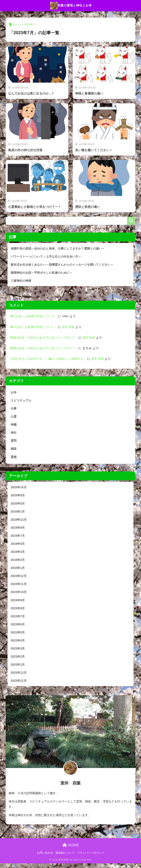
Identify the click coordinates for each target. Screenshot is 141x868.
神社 (14, 434)
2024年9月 (18, 530)
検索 (131, 221)
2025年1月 (18, 513)
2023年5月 (18, 636)
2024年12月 (19, 521)
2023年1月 (18, 669)
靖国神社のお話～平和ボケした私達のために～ (43, 273)
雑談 (14, 450)
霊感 (14, 458)
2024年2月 (18, 562)
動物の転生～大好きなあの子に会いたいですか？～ (46, 338)
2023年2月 (18, 660)
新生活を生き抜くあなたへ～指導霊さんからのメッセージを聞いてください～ (65, 265)
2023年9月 (18, 603)
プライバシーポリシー (91, 857)
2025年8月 (18, 497)
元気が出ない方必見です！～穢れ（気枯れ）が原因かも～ (51, 359)
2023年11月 (19, 587)
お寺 (14, 393)
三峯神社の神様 (22, 281)
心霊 (14, 417)
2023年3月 (18, 652)
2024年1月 (18, 570)
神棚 (14, 425)
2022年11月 (19, 685)
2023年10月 (19, 595)
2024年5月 (18, 546)
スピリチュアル (22, 401)
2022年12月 (19, 677)
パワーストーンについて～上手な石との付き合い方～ (48, 257)
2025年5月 (18, 505)
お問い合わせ (45, 857)
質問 (14, 442)
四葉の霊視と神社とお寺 (71, 6)
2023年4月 (18, 644)
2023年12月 (19, 579)
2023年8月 (18, 611)
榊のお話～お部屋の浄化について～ (35, 317)
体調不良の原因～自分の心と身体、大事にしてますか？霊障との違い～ (61, 248)
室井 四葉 (72, 328)
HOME (71, 849)
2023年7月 (18, 619)
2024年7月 (18, 538)
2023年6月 (18, 628)
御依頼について (65, 857)
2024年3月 (18, 554)
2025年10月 (19, 489)
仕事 (14, 409)
